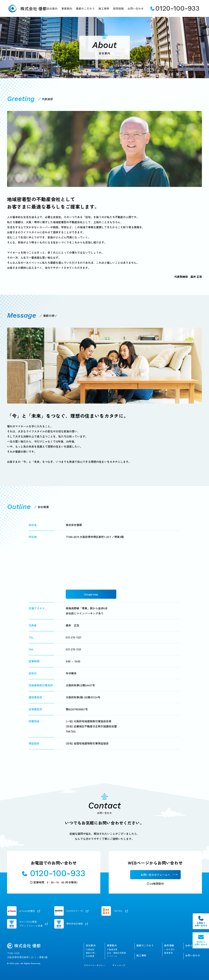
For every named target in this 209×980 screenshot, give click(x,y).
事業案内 (67, 8)
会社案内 (52, 8)
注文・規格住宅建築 (116, 953)
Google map (91, 594)
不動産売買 (112, 949)
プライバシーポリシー (94, 965)
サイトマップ (119, 965)
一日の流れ (169, 949)
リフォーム (112, 956)
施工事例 (104, 8)
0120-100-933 (175, 8)
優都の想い (91, 953)
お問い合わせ (136, 8)
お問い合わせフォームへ (155, 875)
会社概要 (90, 956)
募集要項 (168, 953)
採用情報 (118, 8)
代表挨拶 (90, 949)
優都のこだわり (85, 8)
